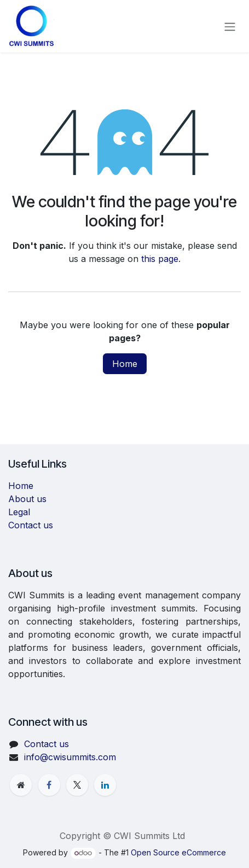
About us (27, 499)
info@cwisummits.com (70, 757)
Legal (19, 512)
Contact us (31, 525)
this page (160, 259)
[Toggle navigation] (230, 26)
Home (125, 364)
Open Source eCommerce (178, 852)
